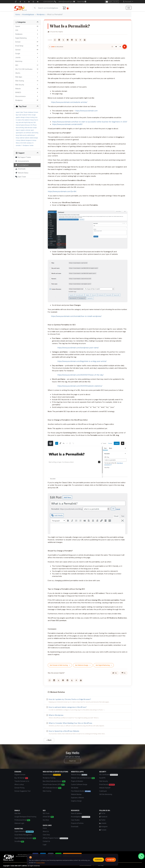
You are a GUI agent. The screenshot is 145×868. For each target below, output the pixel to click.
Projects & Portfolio (77, 823)
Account (128, 2)
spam (32, 130)
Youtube (103, 830)
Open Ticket (21, 177)
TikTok (102, 813)
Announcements (22, 161)
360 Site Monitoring (106, 794)
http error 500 (32, 123)
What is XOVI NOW (21, 143)
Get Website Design (83, 665)
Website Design (79, 775)
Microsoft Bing (20, 128)
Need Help (82, 2)
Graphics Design (76, 801)
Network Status (22, 173)
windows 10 (30, 143)
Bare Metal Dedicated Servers (54, 781)
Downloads (20, 169)
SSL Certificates (109, 775)
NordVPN (102, 778)
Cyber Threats (24, 112)
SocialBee (19, 841)
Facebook (24, 115)
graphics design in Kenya (23, 117)
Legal (45, 845)
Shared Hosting (52, 775)
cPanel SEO (48, 817)
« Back (49, 740)
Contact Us (46, 841)
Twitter (102, 820)
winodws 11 (19, 145)
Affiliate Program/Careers (55, 838)
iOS (31, 125)
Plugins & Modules (77, 781)
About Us (46, 831)
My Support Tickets (23, 157)
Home (18, 15)
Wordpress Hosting (49, 778)
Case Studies (75, 820)
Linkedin (103, 823)
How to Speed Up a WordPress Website (88, 732)
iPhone (34, 125)
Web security (23, 135)
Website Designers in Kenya (29, 140)
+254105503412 (49, 2)
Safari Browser (29, 128)
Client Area (46, 835)
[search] (35, 8)
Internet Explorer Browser (23, 125)
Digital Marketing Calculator (25, 838)
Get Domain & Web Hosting (60, 665)
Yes (115, 673)
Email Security (107, 785)
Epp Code (18, 115)
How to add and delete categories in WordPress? (88, 708)
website (27, 138)
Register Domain (20, 775)
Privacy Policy (40, 862)
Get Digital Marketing (104, 665)
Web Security (103, 781)
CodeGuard (103, 791)
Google (34, 115)
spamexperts (19, 133)
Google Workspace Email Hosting (25, 817)
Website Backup (76, 794)
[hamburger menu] (129, 8)
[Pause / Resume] (120, 47)
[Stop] (116, 47)
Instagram (103, 827)
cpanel (18, 112)
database (31, 112)
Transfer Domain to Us (22, 781)
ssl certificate (27, 133)
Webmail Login (19, 823)
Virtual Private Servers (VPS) (54, 785)
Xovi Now (46, 820)
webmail (22, 138)
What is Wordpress (88, 716)
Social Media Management (23, 835)
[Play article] (125, 47)
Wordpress (41, 15)
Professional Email (22, 820)
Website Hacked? (105, 788)
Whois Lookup (19, 784)
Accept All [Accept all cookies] (111, 860)
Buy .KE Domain (21, 778)
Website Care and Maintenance (83, 778)
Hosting (32, 117)
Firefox (29, 115)
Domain (36, 112)
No (124, 673)
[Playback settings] (112, 47)
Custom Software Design (79, 784)
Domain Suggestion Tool (23, 791)
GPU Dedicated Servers (52, 788)
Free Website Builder (81, 791)
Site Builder (75, 788)
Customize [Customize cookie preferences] (99, 860)
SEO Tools (46, 813)
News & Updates (76, 813)
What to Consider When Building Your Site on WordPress (88, 724)
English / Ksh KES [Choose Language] (112, 2)
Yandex (31, 145)
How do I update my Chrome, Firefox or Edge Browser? (88, 701)
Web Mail (18, 813)
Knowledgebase (28, 15)
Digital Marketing (24, 832)
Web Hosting (47, 791)
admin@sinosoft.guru (67, 2)
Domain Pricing (19, 788)
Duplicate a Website (77, 798)
